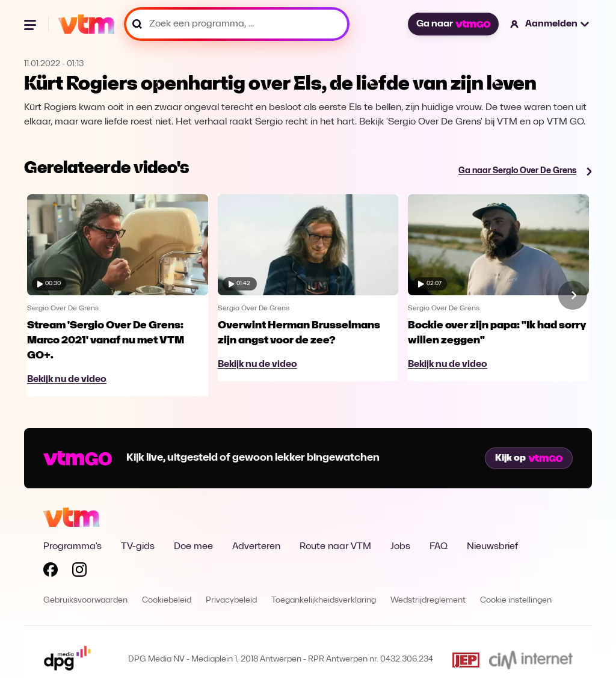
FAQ (439, 547)
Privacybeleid (231, 600)
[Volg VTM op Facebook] (51, 572)
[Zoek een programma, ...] (237, 24)
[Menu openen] (31, 24)
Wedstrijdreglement (428, 600)
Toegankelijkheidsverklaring (324, 600)
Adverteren (256, 547)
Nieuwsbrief (492, 547)
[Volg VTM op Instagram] (79, 572)
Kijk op (529, 458)
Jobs (400, 547)
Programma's (72, 547)
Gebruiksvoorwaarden (85, 600)
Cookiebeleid (167, 600)
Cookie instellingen (516, 600)
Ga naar (453, 24)
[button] (550, 24)
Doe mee (193, 547)
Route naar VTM (335, 547)
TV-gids (138, 547)
